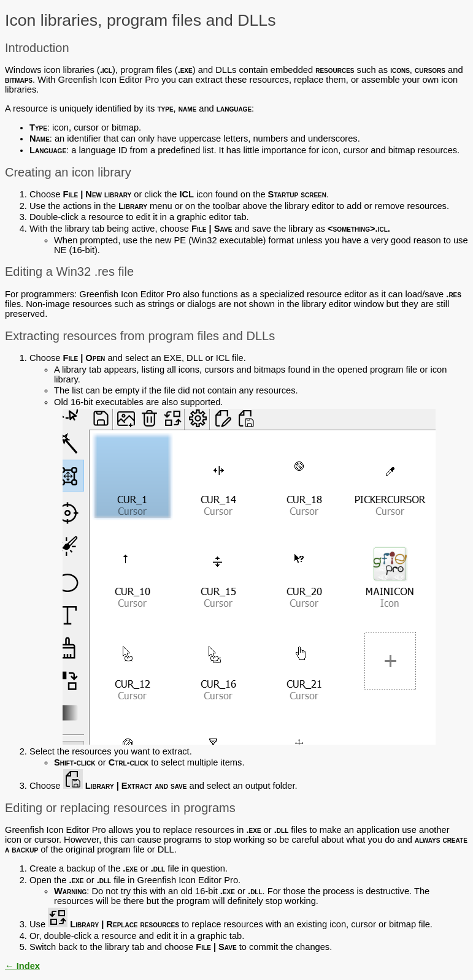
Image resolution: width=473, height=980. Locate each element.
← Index (22, 966)
